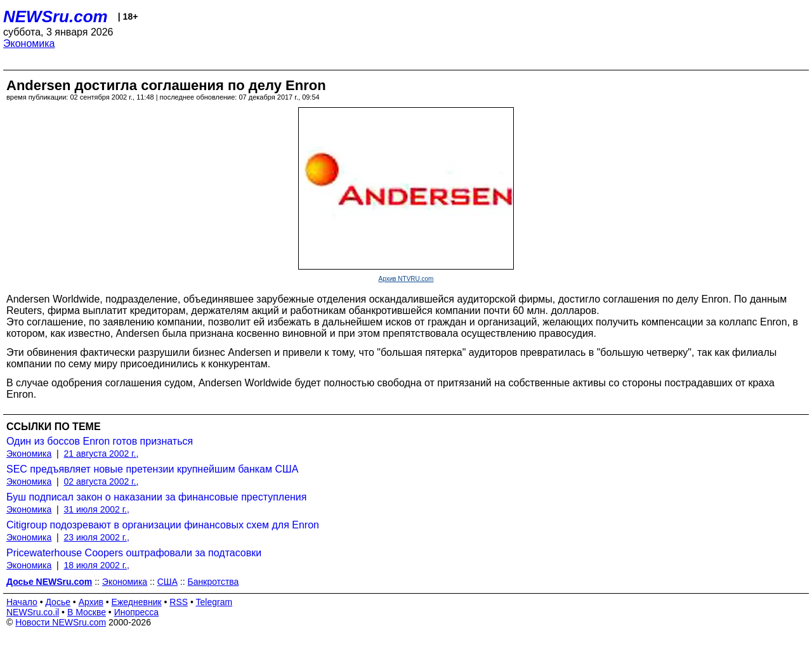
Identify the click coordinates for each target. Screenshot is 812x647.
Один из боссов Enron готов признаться (100, 441)
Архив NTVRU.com (406, 279)
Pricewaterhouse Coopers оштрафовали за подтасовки (134, 553)
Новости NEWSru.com (61, 622)
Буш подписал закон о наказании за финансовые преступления (156, 497)
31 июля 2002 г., (97, 509)
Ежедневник (137, 602)
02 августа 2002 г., (101, 481)
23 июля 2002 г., (97, 537)
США (167, 582)
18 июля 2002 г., (97, 565)
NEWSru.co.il (33, 612)
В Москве (87, 612)
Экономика (29, 43)
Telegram (214, 602)
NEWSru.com (56, 16)
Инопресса (137, 612)
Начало (22, 602)
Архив (91, 602)
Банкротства (213, 582)
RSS (179, 602)
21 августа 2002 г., (101, 454)
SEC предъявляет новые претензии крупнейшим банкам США (152, 469)
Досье (58, 602)
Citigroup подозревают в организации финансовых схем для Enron (163, 525)
